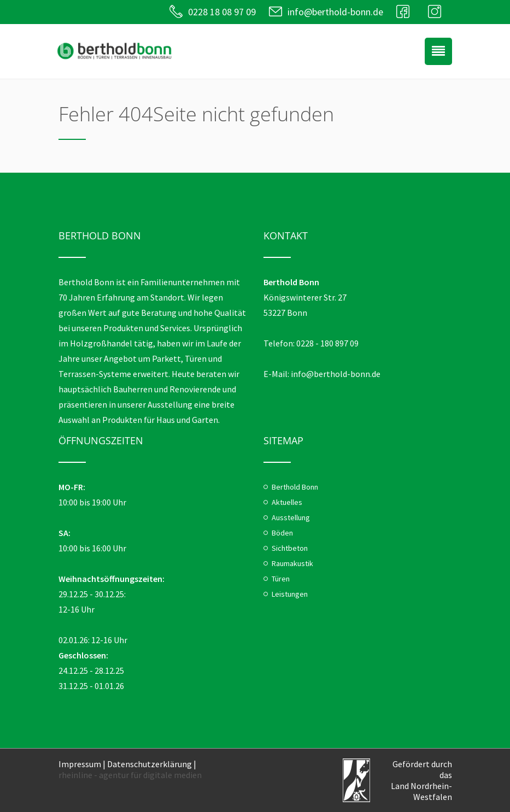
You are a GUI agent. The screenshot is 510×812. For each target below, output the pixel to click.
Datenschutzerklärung (150, 764)
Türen (281, 579)
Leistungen (290, 594)
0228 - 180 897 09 (327, 343)
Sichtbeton (290, 548)
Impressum (80, 764)
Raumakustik (292, 563)
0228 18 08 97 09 (222, 12)
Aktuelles (287, 502)
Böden (282, 533)
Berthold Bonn (295, 487)
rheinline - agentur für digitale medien (130, 775)
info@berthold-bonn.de (335, 12)
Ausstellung (291, 517)
